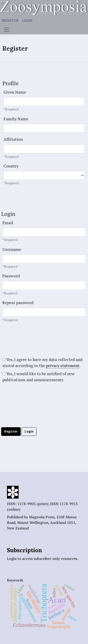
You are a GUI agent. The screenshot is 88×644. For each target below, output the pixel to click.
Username (12, 249)
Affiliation (13, 139)
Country (11, 166)
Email (8, 223)
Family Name (16, 119)
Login (27, 20)
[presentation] (36, 414)
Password (11, 276)
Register (10, 20)
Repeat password (18, 303)
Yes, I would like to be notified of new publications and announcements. (38, 377)
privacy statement (63, 366)
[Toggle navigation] (7, 30)
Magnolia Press (42, 517)
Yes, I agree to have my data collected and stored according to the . (42, 363)
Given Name (15, 92)
